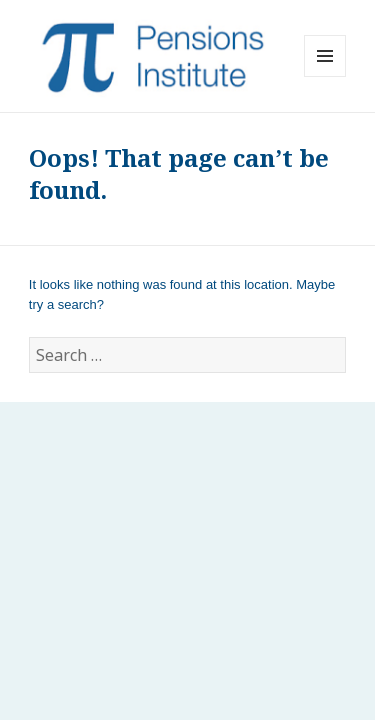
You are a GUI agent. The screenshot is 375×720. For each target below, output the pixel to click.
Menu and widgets (325, 76)
